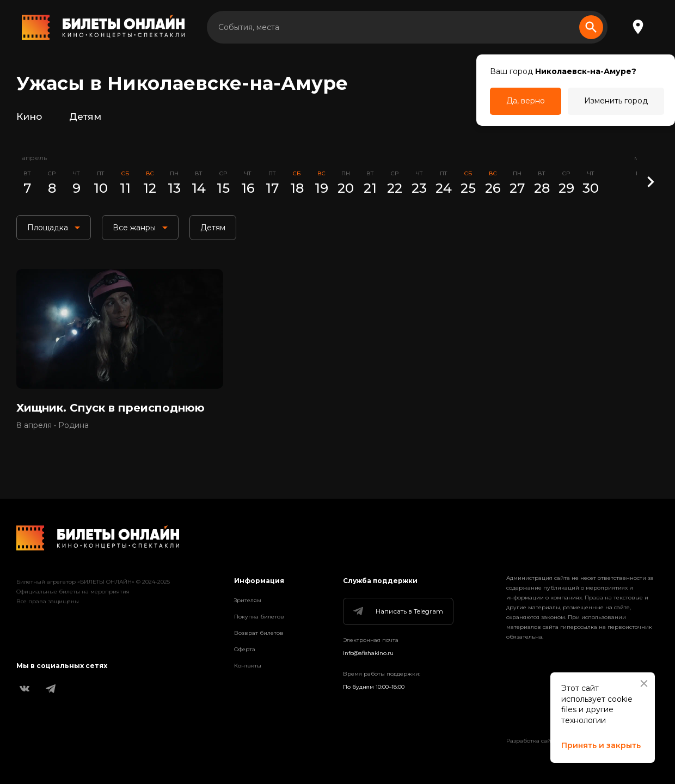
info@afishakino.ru (368, 653)
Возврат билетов (259, 633)
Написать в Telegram (397, 611)
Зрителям (248, 600)
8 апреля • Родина (53, 425)
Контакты (248, 666)
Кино (29, 117)
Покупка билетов (259, 617)
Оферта (245, 649)
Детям (85, 117)
